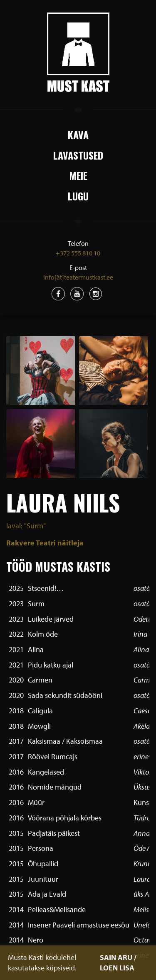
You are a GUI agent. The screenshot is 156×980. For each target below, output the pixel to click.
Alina (36, 649)
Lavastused (78, 155)
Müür (36, 802)
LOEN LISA (117, 968)
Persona (41, 848)
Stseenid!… (46, 588)
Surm (36, 604)
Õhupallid (43, 864)
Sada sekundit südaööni (65, 695)
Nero (36, 940)
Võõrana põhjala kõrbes (65, 818)
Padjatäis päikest (54, 833)
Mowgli (39, 726)
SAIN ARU (116, 957)
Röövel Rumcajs (53, 756)
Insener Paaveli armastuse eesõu (79, 925)
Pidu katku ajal (51, 665)
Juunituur (43, 879)
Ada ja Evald (47, 894)
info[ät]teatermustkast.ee (78, 277)
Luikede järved (51, 619)
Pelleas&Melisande (57, 909)
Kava (78, 135)
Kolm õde (43, 634)
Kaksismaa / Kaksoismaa (65, 741)
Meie (78, 175)
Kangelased (46, 772)
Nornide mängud (55, 787)
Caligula (40, 711)
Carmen (40, 680)
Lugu (78, 196)
